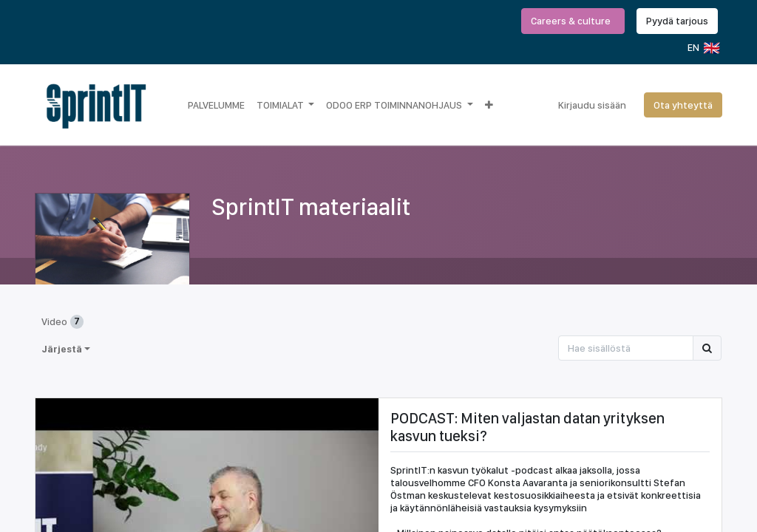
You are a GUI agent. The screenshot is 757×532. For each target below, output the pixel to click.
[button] (489, 105)
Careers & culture (573, 21)
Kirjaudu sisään (592, 105)
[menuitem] (216, 105)
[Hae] (707, 348)
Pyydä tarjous (677, 21)
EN (703, 48)
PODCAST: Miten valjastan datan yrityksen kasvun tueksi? (527, 427)
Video (62, 321)
